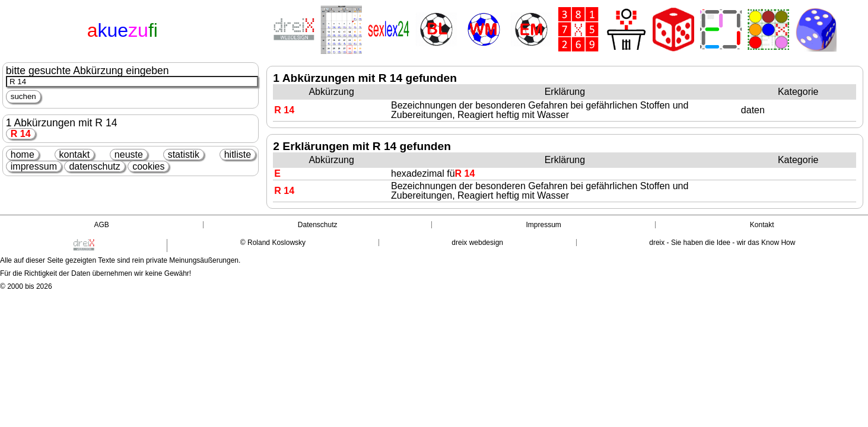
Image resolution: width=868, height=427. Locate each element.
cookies (148, 166)
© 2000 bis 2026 (26, 286)
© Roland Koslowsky (273, 243)
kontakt (75, 154)
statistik (184, 154)
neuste (129, 154)
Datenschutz (318, 225)
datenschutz (94, 166)
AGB (101, 225)
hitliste (238, 154)
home (23, 154)
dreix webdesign (477, 243)
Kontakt (762, 225)
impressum (34, 166)
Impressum (544, 225)
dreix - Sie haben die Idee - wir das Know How (722, 243)
